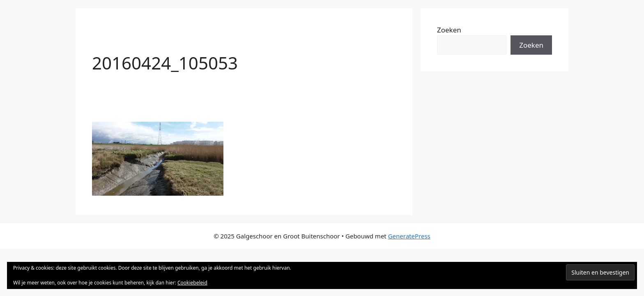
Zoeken (449, 30)
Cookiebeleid (192, 283)
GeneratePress (409, 236)
